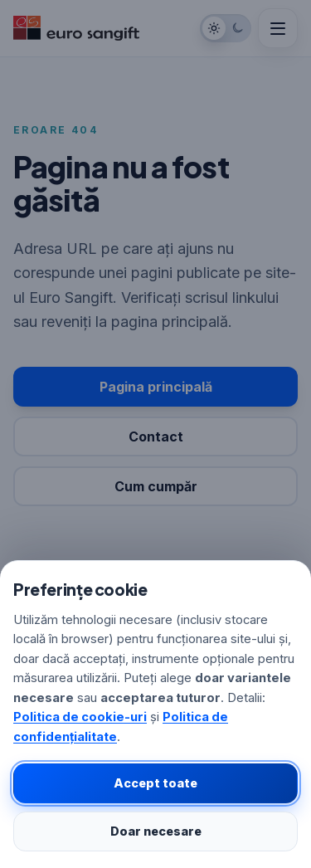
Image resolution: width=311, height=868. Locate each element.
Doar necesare (156, 831)
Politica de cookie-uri (80, 717)
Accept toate (155, 783)
